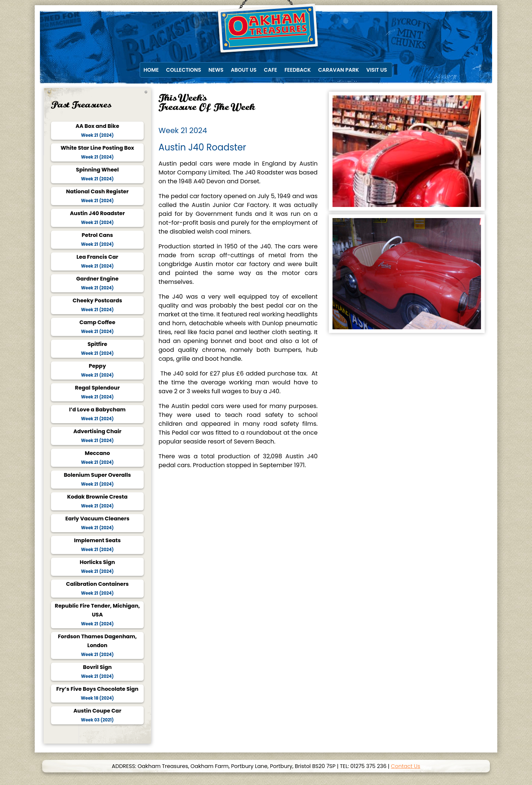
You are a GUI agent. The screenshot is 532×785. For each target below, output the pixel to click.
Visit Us (377, 70)
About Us (244, 70)
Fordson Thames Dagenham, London (98, 645)
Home (151, 70)
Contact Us (406, 766)
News (216, 70)
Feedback (298, 70)
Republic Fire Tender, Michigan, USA (97, 615)
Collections (184, 70)
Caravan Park (338, 70)
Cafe (270, 70)
